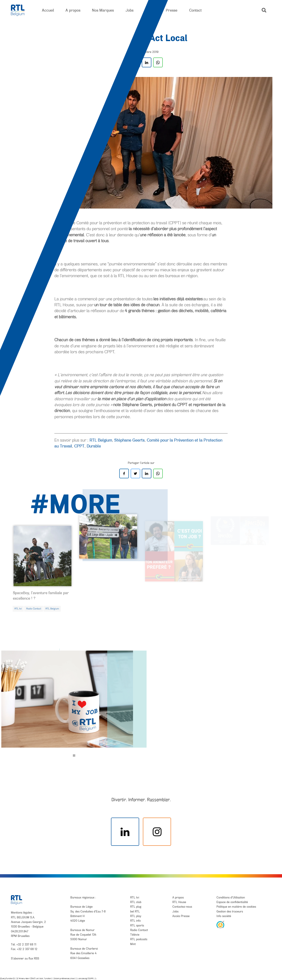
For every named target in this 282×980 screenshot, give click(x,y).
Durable (94, 446)
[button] (264, 10)
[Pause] (74, 755)
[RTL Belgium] (21, 10)
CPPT (79, 446)
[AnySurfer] (220, 924)
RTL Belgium (101, 440)
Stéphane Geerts (129, 440)
